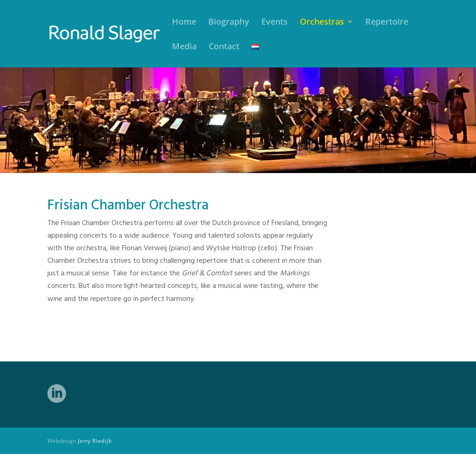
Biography (229, 23)
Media (184, 47)
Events (274, 23)
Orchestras (322, 23)
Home (184, 23)
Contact (224, 47)
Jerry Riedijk (95, 441)
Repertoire (387, 23)
